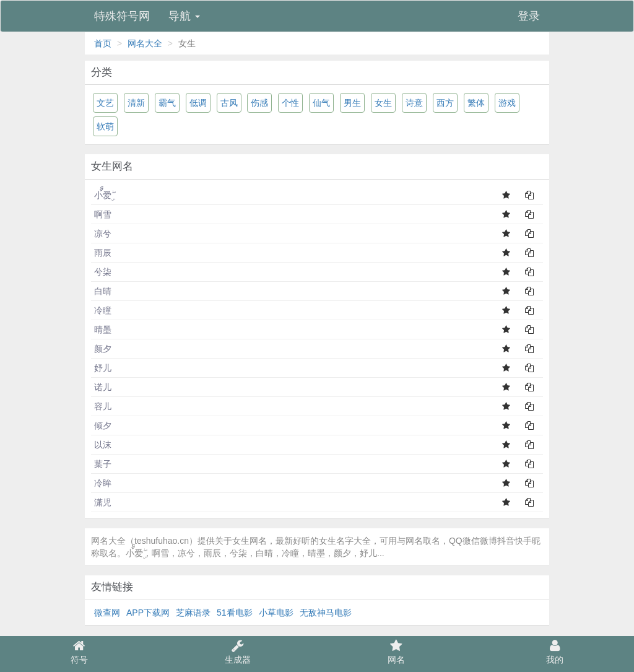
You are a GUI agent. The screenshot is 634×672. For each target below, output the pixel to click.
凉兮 (103, 233)
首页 (103, 43)
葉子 (103, 464)
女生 (383, 103)
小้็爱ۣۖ (103, 195)
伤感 (259, 103)
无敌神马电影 (326, 613)
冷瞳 (103, 310)
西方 (445, 103)
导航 (184, 16)
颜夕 (103, 349)
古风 (229, 103)
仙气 (321, 103)
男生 (352, 103)
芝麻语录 (193, 613)
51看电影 (235, 613)
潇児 (103, 502)
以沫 (103, 445)
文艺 (105, 103)
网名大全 (145, 43)
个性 (290, 103)
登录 (529, 16)
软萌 (105, 126)
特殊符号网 (122, 16)
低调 (198, 103)
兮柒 (103, 272)
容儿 (103, 406)
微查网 (107, 613)
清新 (136, 103)
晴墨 (103, 329)
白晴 (103, 291)
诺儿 (103, 387)
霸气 (167, 103)
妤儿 (103, 368)
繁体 (476, 103)
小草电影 (276, 613)
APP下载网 (148, 613)
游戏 (507, 103)
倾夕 (103, 425)
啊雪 (103, 214)
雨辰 (103, 253)
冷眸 (103, 483)
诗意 (414, 103)
